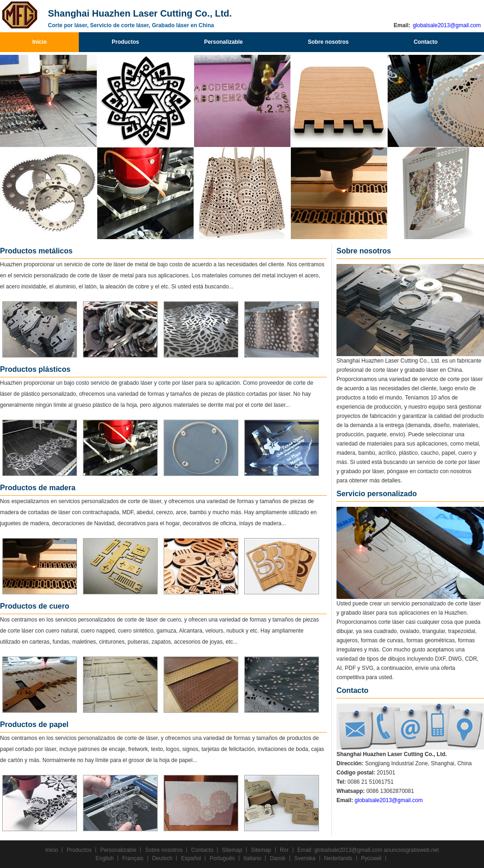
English (104, 858)
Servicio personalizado (377, 494)
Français (133, 858)
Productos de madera (38, 488)
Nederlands (338, 858)
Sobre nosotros (328, 42)
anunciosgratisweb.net (411, 850)
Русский (371, 858)
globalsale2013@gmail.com (446, 25)
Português (222, 858)
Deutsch (162, 858)
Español (191, 858)
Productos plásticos (35, 369)
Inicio (39, 42)
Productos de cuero (35, 606)
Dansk (277, 858)
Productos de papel (34, 724)
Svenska (305, 858)
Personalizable (224, 42)
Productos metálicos (36, 251)
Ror (284, 850)
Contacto (425, 42)
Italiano (252, 858)
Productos (125, 42)
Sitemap (232, 850)
